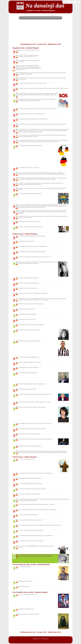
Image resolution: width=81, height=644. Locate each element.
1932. (17, 109)
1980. (17, 434)
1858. (17, 252)
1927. (17, 314)
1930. (17, 319)
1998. (17, 188)
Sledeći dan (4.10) (54, 44)
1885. (17, 83)
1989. (17, 140)
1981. (17, 135)
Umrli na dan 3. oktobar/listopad (24, 457)
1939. (17, 341)
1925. (17, 309)
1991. (17, 168)
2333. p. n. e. (19, 50)
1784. (17, 236)
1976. (17, 504)
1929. (17, 99)
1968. (17, 129)
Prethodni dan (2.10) (28, 44)
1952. (17, 124)
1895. (17, 262)
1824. (17, 73)
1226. (17, 459)
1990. (17, 146)
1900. (17, 283)
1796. (17, 66)
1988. (17, 451)
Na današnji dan (45, 639)
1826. (17, 484)
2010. (17, 221)
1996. (17, 536)
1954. (17, 362)
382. (17, 55)
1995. (17, 178)
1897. (17, 88)
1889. (17, 257)
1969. (17, 394)
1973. (17, 402)
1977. (17, 510)
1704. (17, 473)
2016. (17, 555)
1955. (17, 373)
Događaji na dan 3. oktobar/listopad (26, 48)
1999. (17, 194)
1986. (17, 446)
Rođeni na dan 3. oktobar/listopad (25, 234)
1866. (17, 78)
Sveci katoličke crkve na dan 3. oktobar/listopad (30, 592)
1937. (17, 325)
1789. (17, 60)
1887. (17, 489)
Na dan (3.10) (42, 44)
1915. (17, 304)
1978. (17, 423)
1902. (17, 288)
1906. (17, 94)
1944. (17, 119)
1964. (17, 389)
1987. (17, 515)
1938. (17, 114)
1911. (17, 299)
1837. (17, 246)
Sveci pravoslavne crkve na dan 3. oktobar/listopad (31, 564)
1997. (17, 183)
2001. (17, 216)
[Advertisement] (40, 31)
